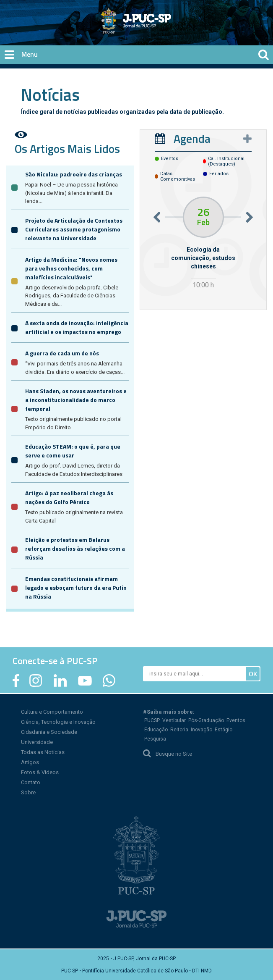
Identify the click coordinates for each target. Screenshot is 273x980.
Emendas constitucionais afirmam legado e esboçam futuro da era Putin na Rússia (76, 587)
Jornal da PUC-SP (167, 28)
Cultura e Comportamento (52, 712)
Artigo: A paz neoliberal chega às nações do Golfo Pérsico (69, 497)
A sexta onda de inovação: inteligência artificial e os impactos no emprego (77, 327)
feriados (219, 174)
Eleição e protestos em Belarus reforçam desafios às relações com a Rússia (75, 548)
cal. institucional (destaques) (226, 161)
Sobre (28, 792)
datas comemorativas (178, 176)
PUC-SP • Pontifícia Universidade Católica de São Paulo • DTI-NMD (136, 971)
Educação (156, 730)
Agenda (192, 138)
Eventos (236, 720)
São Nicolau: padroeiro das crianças (74, 174)
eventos (170, 159)
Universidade (37, 742)
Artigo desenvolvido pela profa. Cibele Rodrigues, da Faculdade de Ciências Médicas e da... (72, 296)
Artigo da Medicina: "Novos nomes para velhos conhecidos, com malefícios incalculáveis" (71, 268)
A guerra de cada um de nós (62, 353)
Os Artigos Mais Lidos (67, 148)
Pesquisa (155, 739)
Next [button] (250, 217)
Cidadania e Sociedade (49, 732)
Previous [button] (157, 217)
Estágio (224, 730)
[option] (203, 244)
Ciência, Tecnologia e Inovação (58, 722)
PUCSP (152, 720)
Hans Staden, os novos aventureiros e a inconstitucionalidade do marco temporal (76, 400)
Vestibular (174, 720)
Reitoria (179, 730)
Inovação (201, 730)
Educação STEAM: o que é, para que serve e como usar (73, 451)
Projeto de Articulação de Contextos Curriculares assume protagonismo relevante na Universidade (74, 229)
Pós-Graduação (206, 720)
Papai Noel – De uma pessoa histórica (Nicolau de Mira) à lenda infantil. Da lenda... (71, 193)
